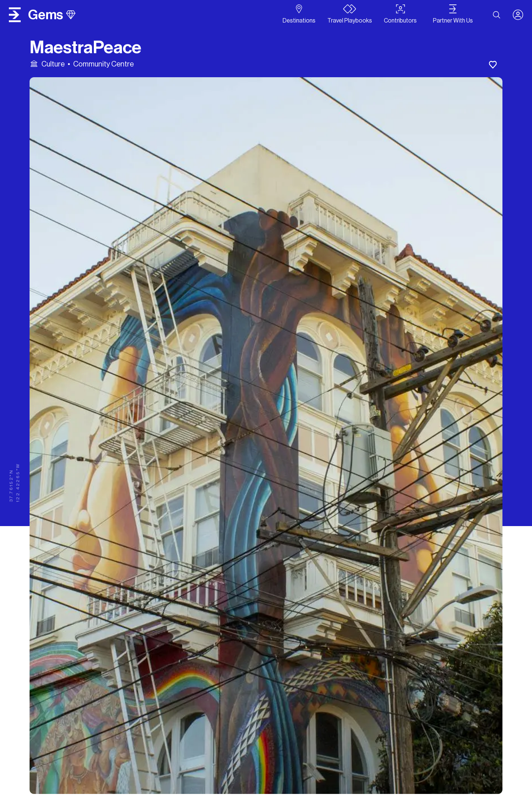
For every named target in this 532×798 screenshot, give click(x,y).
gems (52, 15)
